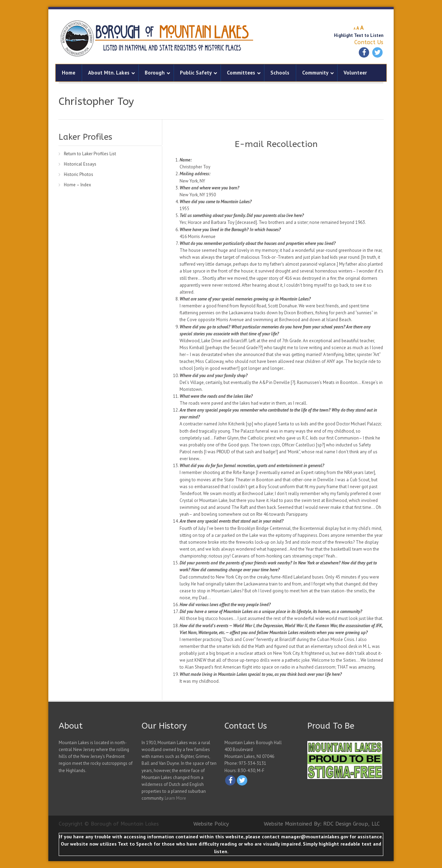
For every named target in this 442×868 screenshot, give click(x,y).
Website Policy (211, 824)
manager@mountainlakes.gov (315, 837)
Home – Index (78, 185)
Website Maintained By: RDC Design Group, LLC (322, 824)
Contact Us (369, 42)
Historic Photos (79, 174)
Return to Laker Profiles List (90, 154)
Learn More (175, 798)
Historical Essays (80, 164)
